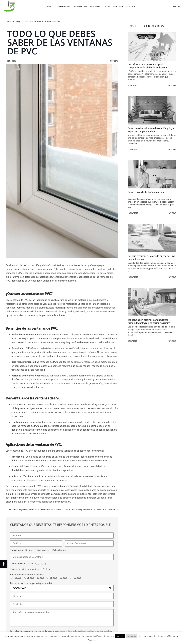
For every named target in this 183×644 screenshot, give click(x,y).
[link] (4, 564)
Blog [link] (107, 7)
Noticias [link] (114, 61)
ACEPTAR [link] (120, 636)
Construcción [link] (63, 7)
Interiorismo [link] (80, 7)
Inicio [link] (49, 7)
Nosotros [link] (118, 7)
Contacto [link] (131, 7)
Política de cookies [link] (105, 636)
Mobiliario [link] (96, 7)
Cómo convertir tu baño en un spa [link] (146, 192)
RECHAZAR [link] (132, 636)
